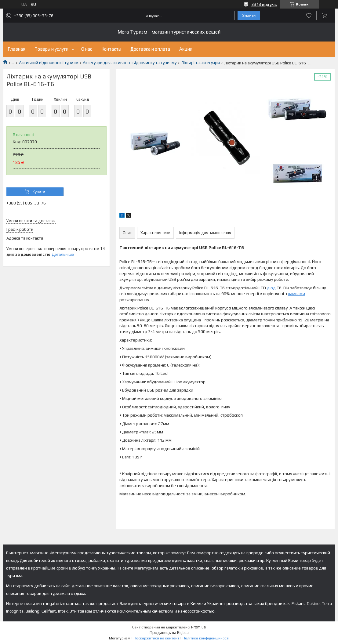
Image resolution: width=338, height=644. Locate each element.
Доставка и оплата (150, 49)
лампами (296, 294)
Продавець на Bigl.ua (169, 633)
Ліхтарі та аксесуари (200, 63)
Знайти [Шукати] (249, 15)
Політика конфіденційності (206, 638)
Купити (39, 192)
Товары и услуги (51, 49)
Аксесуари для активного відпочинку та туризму (130, 63)
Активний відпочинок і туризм (49, 63)
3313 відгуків (264, 4)
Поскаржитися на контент (156, 638)
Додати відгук (309, 16)
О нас (87, 49)
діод (271, 288)
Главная (16, 49)
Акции (186, 49)
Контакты (111, 49)
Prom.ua (198, 627)
